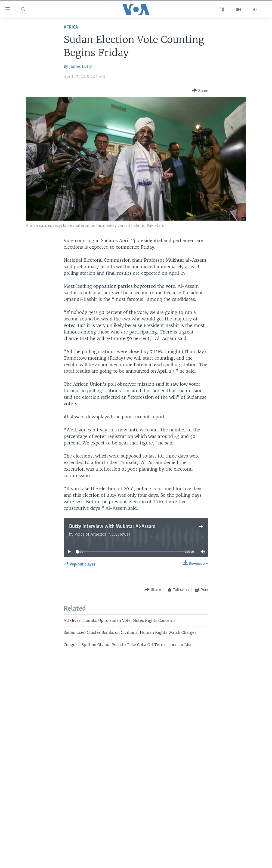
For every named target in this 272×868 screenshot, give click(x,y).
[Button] (200, 91)
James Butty (81, 66)
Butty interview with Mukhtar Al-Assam (112, 527)
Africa (71, 27)
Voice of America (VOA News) (102, 534)
